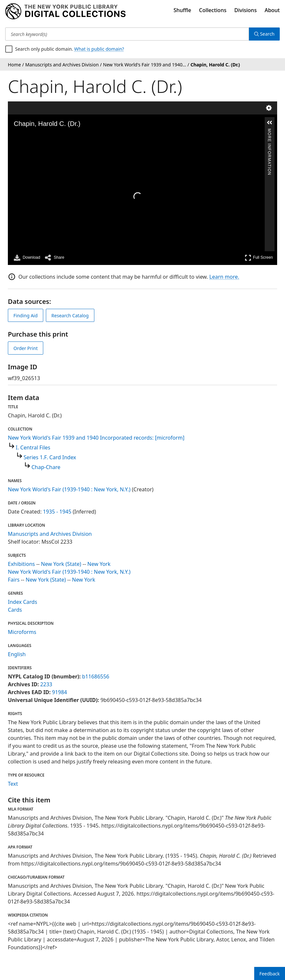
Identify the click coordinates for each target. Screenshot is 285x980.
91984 (60, 692)
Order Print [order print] (26, 348)
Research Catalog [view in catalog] (70, 315)
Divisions (245, 10)
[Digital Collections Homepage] (65, 11)
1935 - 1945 (57, 512)
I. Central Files (33, 447)
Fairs (14, 580)
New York (99, 564)
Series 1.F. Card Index (50, 457)
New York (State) (61, 564)
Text (13, 784)
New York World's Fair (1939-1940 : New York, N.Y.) (69, 489)
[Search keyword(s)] (127, 34)
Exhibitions (21, 564)
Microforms (22, 632)
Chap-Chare (46, 467)
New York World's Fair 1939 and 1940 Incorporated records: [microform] (96, 438)
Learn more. (224, 277)
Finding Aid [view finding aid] (26, 315)
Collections (213, 10)
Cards (15, 610)
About (272, 10)
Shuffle (182, 10)
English (17, 654)
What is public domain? (99, 49)
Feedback (270, 974)
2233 (46, 684)
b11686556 (95, 676)
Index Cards (22, 602)
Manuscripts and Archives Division (50, 534)
